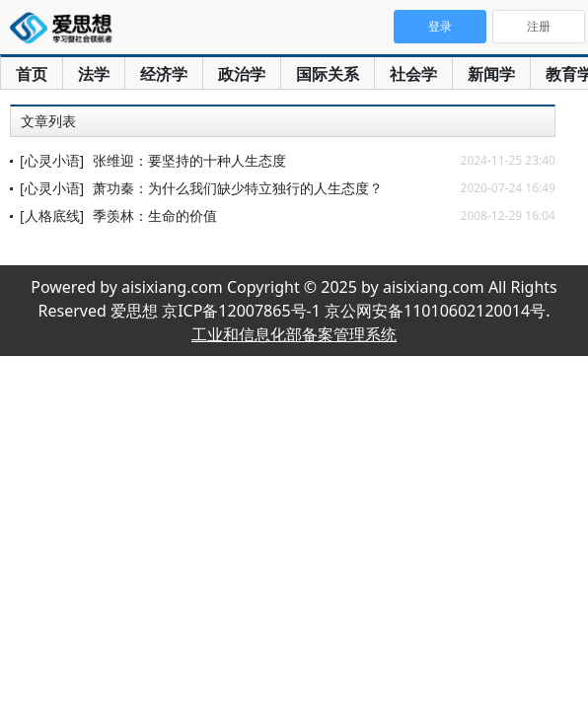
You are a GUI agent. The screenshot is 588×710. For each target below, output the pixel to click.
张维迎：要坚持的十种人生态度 (189, 160)
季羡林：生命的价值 (155, 215)
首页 (32, 74)
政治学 (242, 74)
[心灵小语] (52, 160)
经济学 (164, 74)
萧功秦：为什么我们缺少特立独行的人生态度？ (238, 188)
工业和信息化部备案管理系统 (294, 334)
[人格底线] (52, 215)
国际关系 (328, 74)
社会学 (413, 74)
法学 (94, 74)
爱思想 (67, 30)
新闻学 (491, 74)
